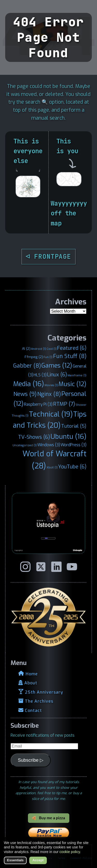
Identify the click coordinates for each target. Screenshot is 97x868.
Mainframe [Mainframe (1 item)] (77, 375)
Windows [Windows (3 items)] (49, 445)
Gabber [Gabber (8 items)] (27, 366)
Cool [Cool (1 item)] (52, 349)
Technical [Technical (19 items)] (51, 414)
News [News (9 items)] (25, 394)
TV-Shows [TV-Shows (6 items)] (34, 437)
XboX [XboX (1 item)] (52, 467)
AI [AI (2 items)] (26, 348)
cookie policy (70, 852)
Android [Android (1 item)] (39, 349)
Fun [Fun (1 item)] (48, 357)
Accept (38, 860)
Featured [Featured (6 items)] (72, 348)
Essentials (15, 860)
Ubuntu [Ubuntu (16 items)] (68, 436)
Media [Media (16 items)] (29, 384)
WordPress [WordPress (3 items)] (73, 445)
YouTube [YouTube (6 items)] (72, 467)
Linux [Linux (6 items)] (57, 375)
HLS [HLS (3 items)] (40, 375)
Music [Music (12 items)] (72, 384)
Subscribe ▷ (31, 760)
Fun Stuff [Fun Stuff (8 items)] (70, 356)
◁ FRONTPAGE (49, 257)
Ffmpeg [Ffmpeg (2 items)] (34, 357)
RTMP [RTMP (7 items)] (64, 404)
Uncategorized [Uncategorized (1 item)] (25, 445)
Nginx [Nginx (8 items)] (49, 394)
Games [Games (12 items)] (57, 366)
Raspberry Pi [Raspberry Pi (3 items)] (38, 404)
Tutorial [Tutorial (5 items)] (74, 426)
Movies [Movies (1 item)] (51, 385)
